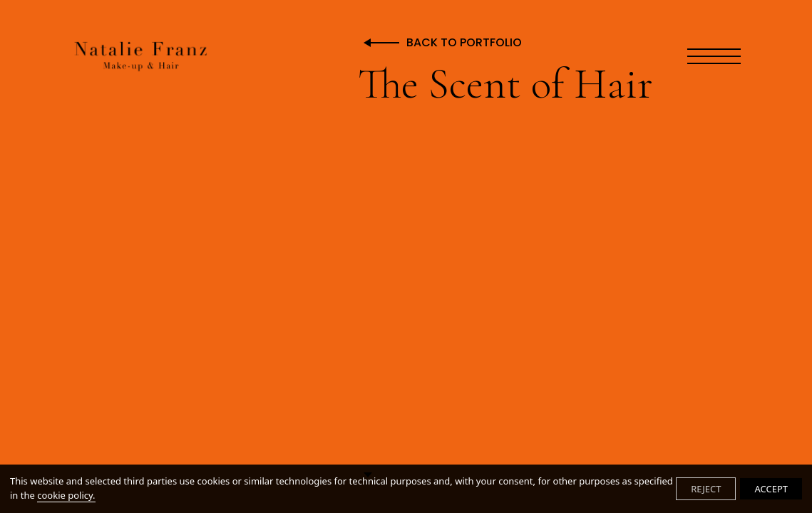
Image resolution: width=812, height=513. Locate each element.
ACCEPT (771, 489)
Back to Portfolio (464, 43)
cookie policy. (66, 495)
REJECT (706, 489)
